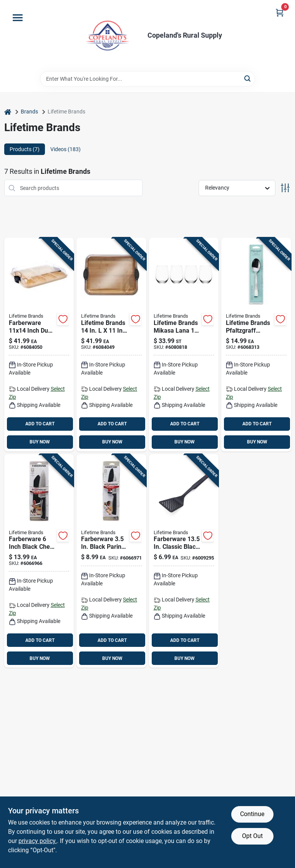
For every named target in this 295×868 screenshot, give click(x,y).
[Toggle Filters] (285, 188)
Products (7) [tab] (25, 149)
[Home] (8, 112)
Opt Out (252, 836)
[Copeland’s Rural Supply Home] (108, 36)
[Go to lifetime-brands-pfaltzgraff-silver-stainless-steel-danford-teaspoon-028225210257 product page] (256, 345)
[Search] (248, 78)
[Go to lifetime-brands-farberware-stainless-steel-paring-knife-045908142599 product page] (111, 561)
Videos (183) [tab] (65, 149)
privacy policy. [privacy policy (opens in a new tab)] (38, 841)
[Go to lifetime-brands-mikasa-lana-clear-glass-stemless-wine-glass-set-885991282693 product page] (184, 345)
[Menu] (18, 18)
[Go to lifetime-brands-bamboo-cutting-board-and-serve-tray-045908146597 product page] (111, 345)
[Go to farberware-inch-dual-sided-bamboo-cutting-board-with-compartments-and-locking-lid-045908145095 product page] (39, 345)
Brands (29, 112)
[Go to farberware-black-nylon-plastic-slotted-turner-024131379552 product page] (184, 561)
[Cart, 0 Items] (280, 12)
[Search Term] (147, 79)
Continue (252, 814)
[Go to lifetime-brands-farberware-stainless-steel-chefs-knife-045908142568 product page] (39, 561)
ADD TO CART (40, 424)
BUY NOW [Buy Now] (40, 442)
